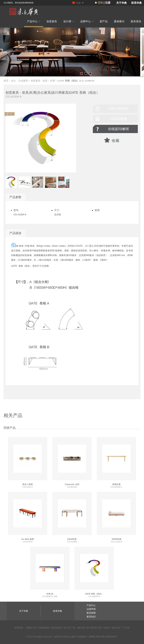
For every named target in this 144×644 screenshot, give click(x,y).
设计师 (69, 21)
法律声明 (91, 609)
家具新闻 (91, 613)
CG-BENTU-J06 (50, 572)
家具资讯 (136, 21)
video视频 (118, 119)
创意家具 (52, 21)
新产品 (104, 21)
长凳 (52, 81)
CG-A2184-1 (116, 463)
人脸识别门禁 (82, 628)
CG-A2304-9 (94, 572)
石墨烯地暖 (43, 628)
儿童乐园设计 (56, 628)
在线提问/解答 (119, 129)
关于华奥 (121, 3)
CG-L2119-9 (116, 517)
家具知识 (91, 617)
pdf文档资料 (118, 109)
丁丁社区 (125, 628)
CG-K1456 (72, 517)
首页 (6, 81)
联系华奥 (136, 3)
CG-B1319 (72, 463)
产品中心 (34, 21)
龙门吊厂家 (69, 628)
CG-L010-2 (28, 463)
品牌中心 (87, 21)
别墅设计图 (95, 628)
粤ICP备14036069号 (106, 637)
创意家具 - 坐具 (39, 81)
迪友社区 (116, 628)
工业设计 (106, 628)
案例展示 (119, 21)
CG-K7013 (28, 517)
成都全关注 (31, 628)
